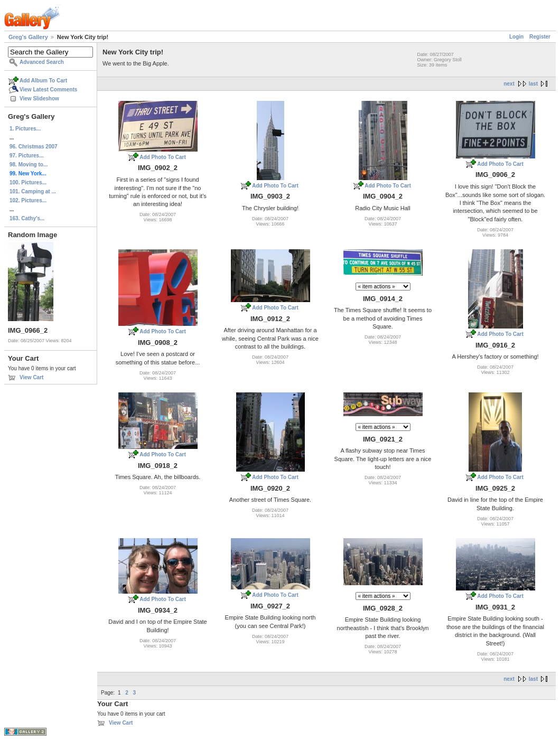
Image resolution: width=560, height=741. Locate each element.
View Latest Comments (48, 90)
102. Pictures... (28, 200)
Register (540, 37)
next (509, 84)
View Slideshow (39, 99)
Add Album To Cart (43, 81)
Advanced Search (42, 62)
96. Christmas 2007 (34, 147)
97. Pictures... (26, 156)
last (533, 84)
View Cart (31, 377)
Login (516, 37)
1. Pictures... (25, 129)
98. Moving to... (29, 165)
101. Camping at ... (33, 191)
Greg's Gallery (28, 37)
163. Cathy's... (27, 218)
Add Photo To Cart (163, 157)
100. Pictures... (28, 182)
